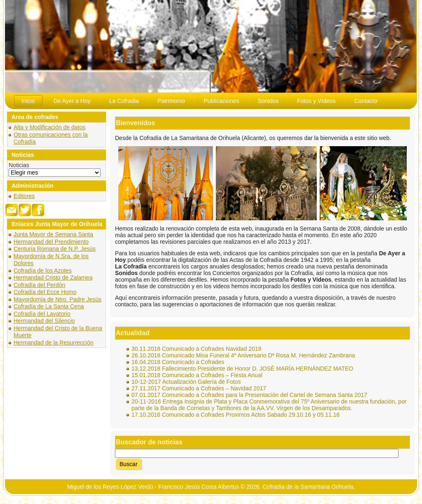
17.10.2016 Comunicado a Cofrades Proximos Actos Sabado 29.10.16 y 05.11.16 (236, 415)
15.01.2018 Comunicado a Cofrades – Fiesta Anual (197, 375)
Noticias (19, 165)
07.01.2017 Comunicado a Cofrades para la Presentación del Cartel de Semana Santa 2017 (249, 395)
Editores (24, 196)
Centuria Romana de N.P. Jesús (55, 249)
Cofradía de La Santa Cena (49, 306)
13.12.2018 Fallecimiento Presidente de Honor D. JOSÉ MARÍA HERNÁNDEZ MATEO (242, 369)
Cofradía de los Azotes (43, 271)
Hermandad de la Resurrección (54, 343)
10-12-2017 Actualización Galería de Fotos (186, 382)
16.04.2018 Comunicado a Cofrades (178, 362)
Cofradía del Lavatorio (42, 314)
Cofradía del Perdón (39, 285)
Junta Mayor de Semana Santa (53, 234)
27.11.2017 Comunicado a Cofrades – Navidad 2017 (199, 388)
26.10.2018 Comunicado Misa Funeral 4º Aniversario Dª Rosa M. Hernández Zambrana (243, 355)
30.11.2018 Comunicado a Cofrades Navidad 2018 (196, 349)
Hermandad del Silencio (44, 321)
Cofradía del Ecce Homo (45, 292)
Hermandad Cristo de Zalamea (53, 278)
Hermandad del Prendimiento (51, 242)
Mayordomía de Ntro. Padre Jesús (57, 299)
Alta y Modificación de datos (49, 127)
